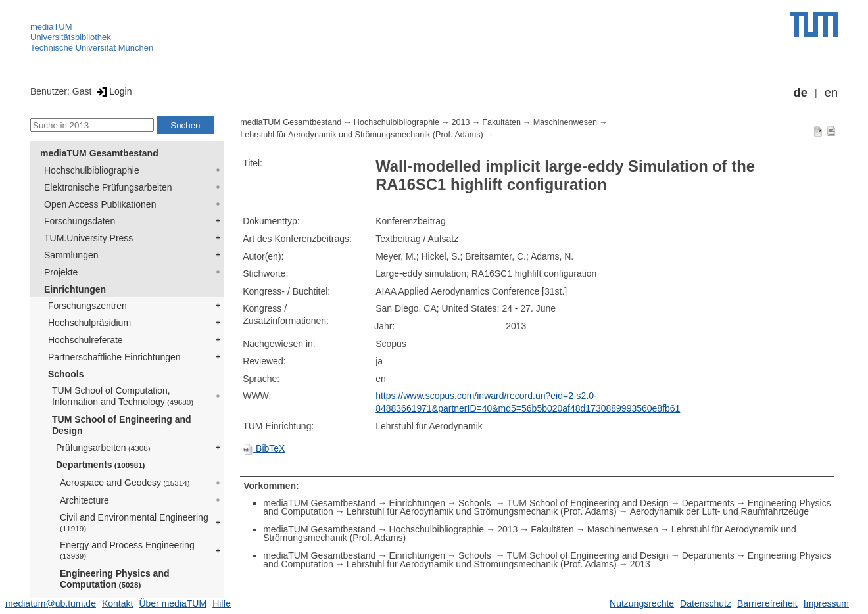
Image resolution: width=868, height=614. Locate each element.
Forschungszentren (87, 306)
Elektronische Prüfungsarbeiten (108, 187)
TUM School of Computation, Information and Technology (123, 396)
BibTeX (264, 448)
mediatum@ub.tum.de (51, 603)
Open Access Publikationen (100, 204)
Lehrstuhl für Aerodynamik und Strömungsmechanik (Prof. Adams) (362, 135)
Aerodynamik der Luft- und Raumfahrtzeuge (719, 511)
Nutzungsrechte (642, 603)
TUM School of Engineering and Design (122, 425)
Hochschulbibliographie (92, 170)
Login (113, 91)
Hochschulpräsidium (89, 323)
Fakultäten (501, 122)
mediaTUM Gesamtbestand (99, 153)
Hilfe (222, 603)
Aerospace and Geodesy (125, 483)
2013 (461, 122)
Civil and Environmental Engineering (134, 522)
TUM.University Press (88, 238)
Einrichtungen (75, 289)
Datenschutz (706, 603)
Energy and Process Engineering (127, 550)
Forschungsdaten (80, 221)
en (831, 93)
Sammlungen (71, 255)
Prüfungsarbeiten (103, 448)
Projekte (61, 272)
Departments (101, 465)
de (801, 93)
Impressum (826, 603)
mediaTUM (51, 27)
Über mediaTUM (173, 603)
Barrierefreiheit (767, 603)
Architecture (84, 500)
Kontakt (117, 603)
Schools (66, 374)
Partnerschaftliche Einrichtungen (114, 357)
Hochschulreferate (85, 340)
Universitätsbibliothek (71, 37)
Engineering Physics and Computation (115, 579)
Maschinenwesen (565, 122)
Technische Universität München (92, 48)
